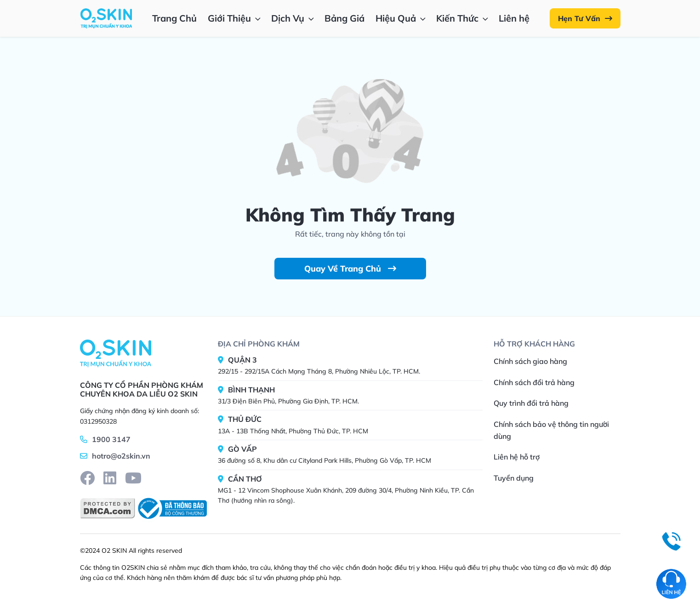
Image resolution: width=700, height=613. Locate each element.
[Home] (116, 353)
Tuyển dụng (514, 478)
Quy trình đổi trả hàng (531, 403)
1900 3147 (111, 439)
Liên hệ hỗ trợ (517, 457)
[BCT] (171, 508)
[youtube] (133, 478)
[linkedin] (110, 478)
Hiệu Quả (401, 18)
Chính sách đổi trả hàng (534, 382)
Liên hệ (514, 18)
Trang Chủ (174, 18)
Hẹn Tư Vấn (585, 18)
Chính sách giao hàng (530, 361)
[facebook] (87, 478)
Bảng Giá (344, 18)
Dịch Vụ (293, 18)
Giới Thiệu (235, 18)
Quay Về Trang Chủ (350, 269)
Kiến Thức (463, 18)
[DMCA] (108, 508)
